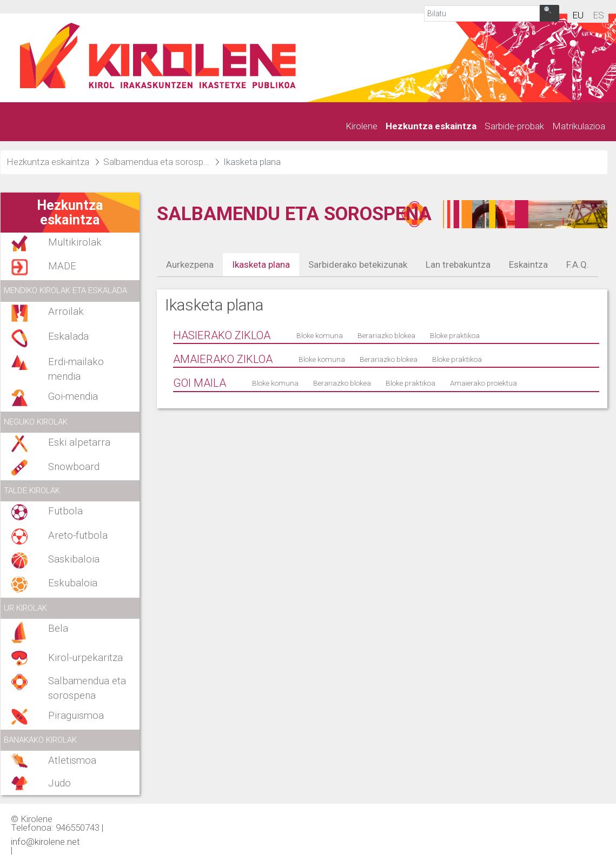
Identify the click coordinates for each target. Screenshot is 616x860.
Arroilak (66, 312)
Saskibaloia (74, 559)
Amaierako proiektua (483, 383)
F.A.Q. (578, 264)
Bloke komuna (320, 335)
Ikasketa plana (261, 264)
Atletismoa (72, 760)
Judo (59, 783)
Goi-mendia (73, 396)
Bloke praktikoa (455, 335)
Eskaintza (528, 264)
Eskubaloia (73, 583)
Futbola (65, 511)
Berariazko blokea (386, 335)
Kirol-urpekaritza (85, 658)
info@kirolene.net (45, 841)
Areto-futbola (78, 535)
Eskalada (68, 336)
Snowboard (74, 467)
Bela (58, 629)
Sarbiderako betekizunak (358, 264)
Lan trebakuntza (458, 264)
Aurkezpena (190, 264)
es (598, 15)
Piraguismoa (76, 716)
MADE (62, 266)
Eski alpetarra (79, 442)
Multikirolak (75, 242)
